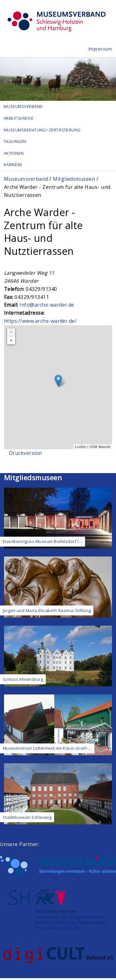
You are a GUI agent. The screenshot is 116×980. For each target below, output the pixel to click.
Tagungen (15, 143)
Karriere (13, 166)
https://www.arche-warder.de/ (40, 323)
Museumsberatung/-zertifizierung (43, 131)
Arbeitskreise (19, 118)
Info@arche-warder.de (47, 307)
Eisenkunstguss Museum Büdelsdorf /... (43, 543)
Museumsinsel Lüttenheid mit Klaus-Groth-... (47, 750)
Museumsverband (24, 107)
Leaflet (80, 449)
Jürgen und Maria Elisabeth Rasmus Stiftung (47, 612)
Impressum (100, 49)
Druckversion (26, 455)
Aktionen (14, 154)
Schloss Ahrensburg (23, 681)
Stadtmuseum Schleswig (27, 819)
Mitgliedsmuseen (74, 181)
